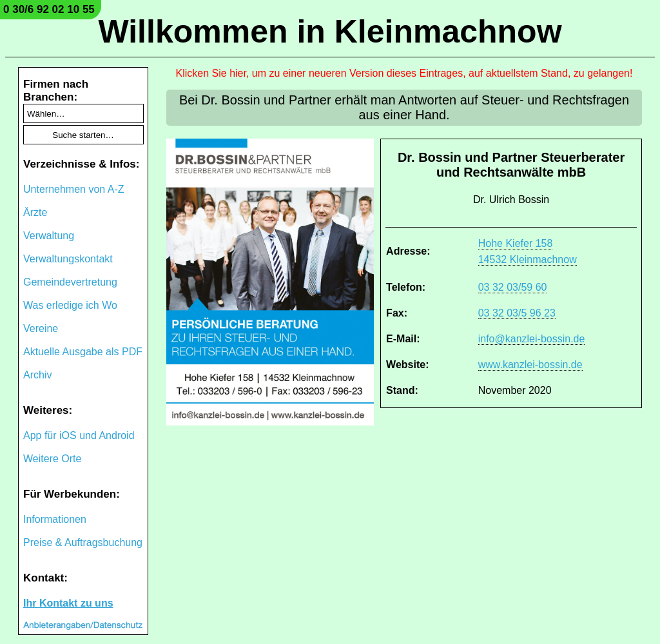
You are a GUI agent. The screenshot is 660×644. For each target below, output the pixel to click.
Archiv (37, 375)
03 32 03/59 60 (513, 287)
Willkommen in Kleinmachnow (330, 32)
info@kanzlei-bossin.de (532, 339)
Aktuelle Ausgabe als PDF (83, 352)
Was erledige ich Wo (70, 305)
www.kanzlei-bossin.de (530, 365)
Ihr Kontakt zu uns (68, 603)
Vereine (41, 328)
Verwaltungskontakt (68, 259)
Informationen (55, 519)
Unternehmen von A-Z (74, 189)
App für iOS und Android (79, 435)
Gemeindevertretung (70, 282)
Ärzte (35, 212)
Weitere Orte (52, 459)
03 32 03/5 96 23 (517, 313)
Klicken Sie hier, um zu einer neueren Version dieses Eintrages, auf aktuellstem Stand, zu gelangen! (404, 73)
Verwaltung (49, 236)
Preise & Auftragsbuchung (83, 542)
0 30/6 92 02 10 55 (49, 9)
